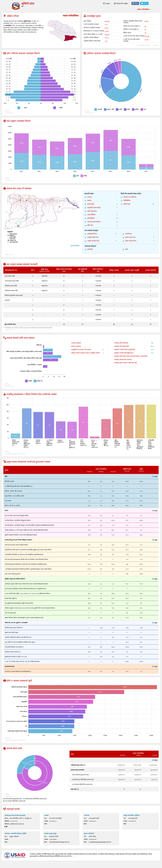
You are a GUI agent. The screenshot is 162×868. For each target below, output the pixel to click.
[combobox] (144, 9)
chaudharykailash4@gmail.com (59, 842)
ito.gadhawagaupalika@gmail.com (100, 842)
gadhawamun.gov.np (17, 824)
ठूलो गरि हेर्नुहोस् (75, 246)
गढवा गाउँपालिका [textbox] (143, 9)
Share (135, 3)
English (107, 4)
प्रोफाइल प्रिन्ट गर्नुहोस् (121, 4)
